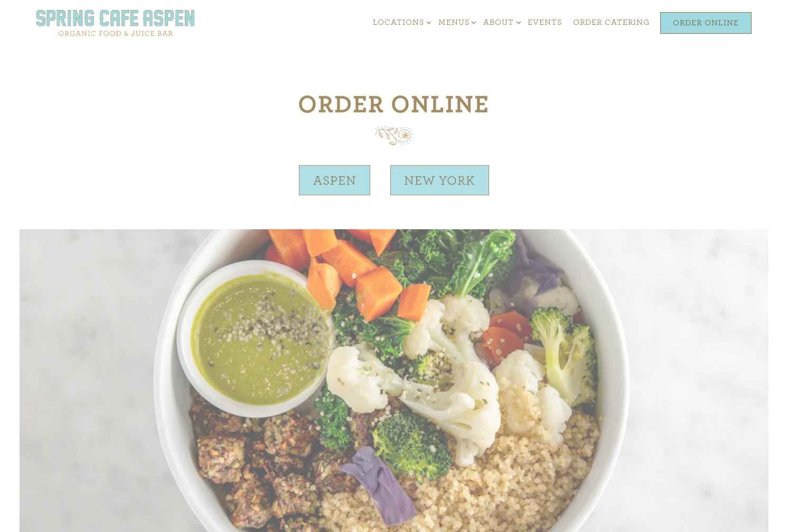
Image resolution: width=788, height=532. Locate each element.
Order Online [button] (706, 23)
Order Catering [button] (611, 22)
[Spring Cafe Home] (116, 22)
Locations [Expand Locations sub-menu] (400, 21)
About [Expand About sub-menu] (500, 21)
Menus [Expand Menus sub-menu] (456, 21)
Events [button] (545, 22)
